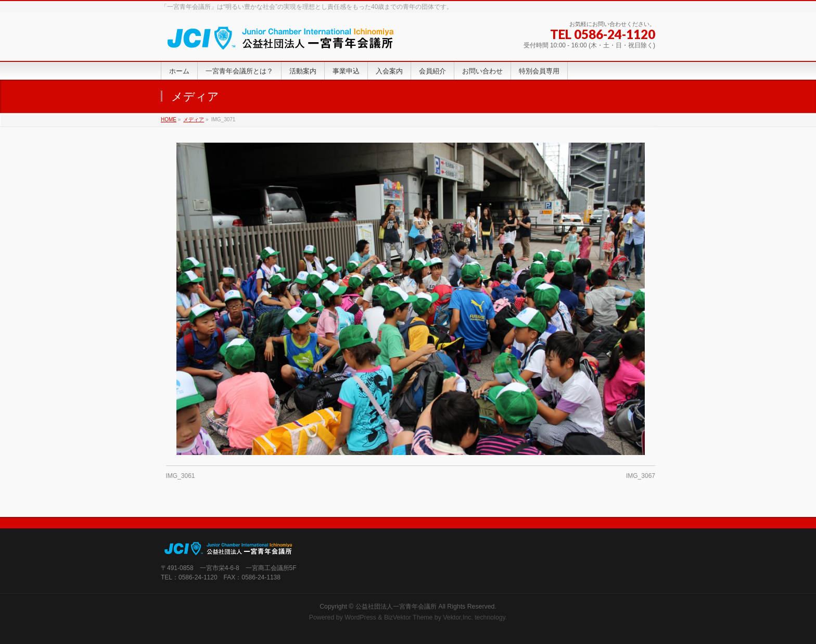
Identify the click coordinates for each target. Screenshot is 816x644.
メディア (194, 119)
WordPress (360, 617)
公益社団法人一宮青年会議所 (396, 607)
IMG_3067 (641, 476)
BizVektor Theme (409, 617)
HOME (169, 119)
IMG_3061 (181, 476)
